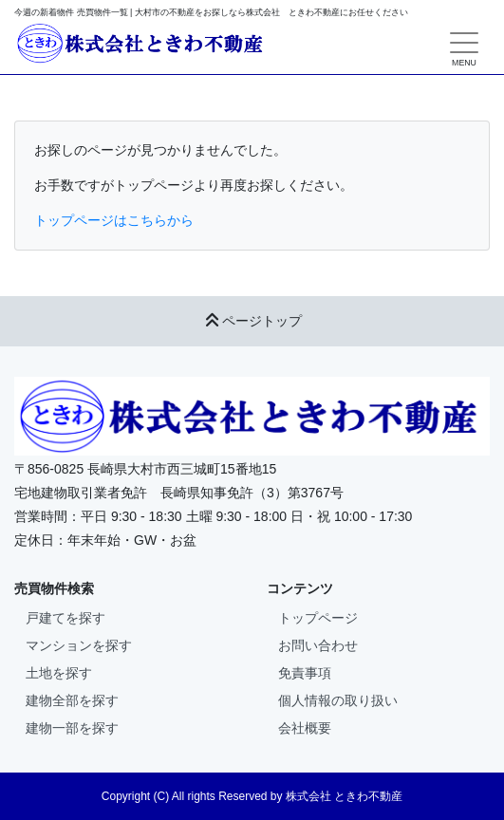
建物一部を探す (72, 728)
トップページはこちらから (114, 220)
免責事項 (305, 673)
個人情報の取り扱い (338, 700)
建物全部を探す (72, 700)
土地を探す (59, 673)
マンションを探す (79, 645)
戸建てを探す (65, 618)
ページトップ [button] (252, 321)
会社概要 (305, 728)
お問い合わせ (318, 645)
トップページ (318, 618)
